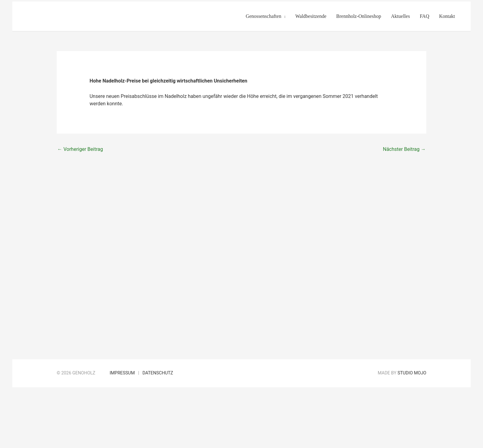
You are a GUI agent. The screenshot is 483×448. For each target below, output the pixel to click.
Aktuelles (400, 16)
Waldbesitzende (311, 16)
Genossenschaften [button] (264, 16)
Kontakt (447, 16)
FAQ (425, 16)
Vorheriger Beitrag (80, 149)
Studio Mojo (412, 373)
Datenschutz (158, 373)
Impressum (122, 373)
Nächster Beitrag (404, 149)
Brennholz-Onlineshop (359, 16)
